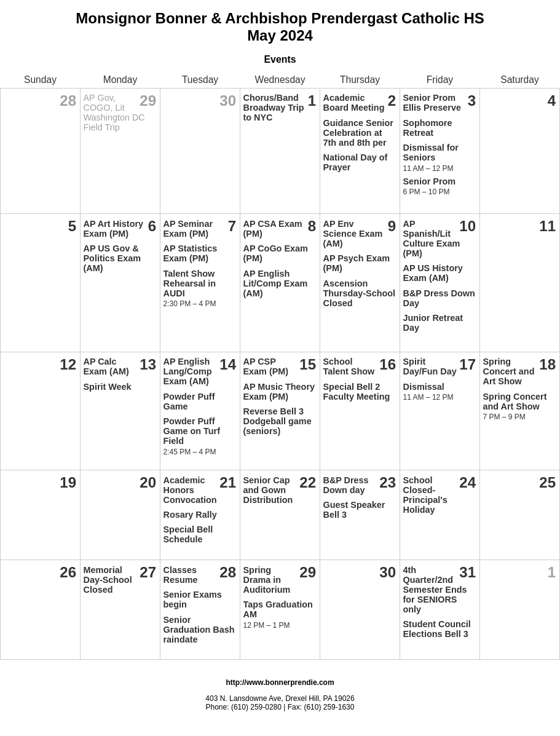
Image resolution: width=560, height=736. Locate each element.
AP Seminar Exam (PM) (188, 229)
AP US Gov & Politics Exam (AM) (112, 258)
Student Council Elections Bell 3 (437, 629)
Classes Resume (181, 575)
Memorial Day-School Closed (108, 580)
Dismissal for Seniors (431, 152)
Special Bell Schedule (188, 534)
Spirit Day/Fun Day (430, 366)
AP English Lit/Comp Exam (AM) (276, 283)
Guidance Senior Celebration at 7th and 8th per (358, 133)
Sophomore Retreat (428, 128)
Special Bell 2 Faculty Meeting (357, 392)
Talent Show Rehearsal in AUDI (190, 283)
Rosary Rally (190, 515)
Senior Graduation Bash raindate (199, 630)
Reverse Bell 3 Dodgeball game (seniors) (278, 421)
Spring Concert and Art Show (509, 371)
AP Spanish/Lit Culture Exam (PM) (432, 239)
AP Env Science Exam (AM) (353, 234)
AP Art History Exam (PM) (114, 229)
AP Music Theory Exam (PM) (279, 392)
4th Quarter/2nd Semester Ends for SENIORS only (435, 590)
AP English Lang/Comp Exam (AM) (188, 371)
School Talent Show (349, 366)
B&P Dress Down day (346, 485)
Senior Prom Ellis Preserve (432, 103)
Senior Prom (430, 181)
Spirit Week (108, 387)
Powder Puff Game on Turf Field (192, 431)
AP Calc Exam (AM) (106, 366)
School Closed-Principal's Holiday (425, 495)
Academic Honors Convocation (190, 490)
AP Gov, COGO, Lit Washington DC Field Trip (114, 113)
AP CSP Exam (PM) (266, 366)
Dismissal (424, 387)
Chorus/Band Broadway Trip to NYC (274, 108)
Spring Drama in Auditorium (267, 580)
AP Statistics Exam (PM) (191, 253)
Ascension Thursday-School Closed (360, 293)
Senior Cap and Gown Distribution (268, 490)
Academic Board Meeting (354, 103)
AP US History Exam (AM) (433, 273)
